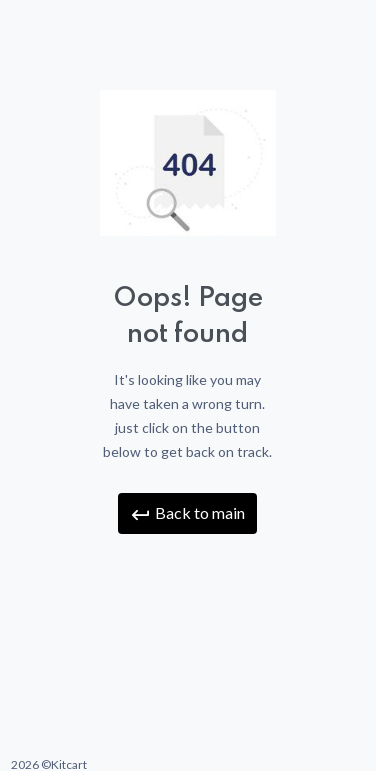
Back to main (187, 514)
